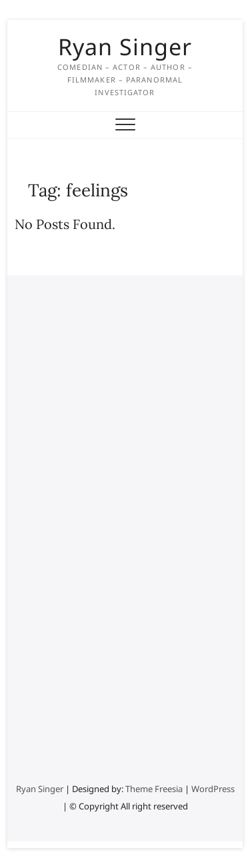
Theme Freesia (154, 789)
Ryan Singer (125, 47)
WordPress (213, 789)
